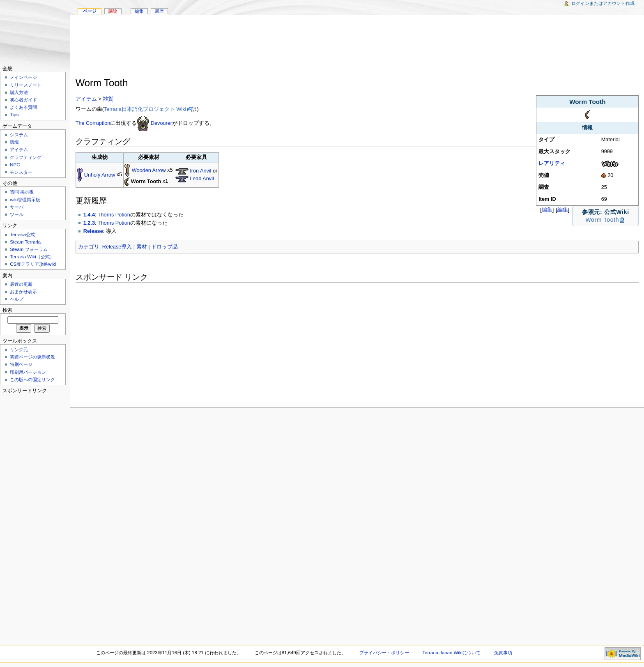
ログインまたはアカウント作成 (603, 3)
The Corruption (93, 123)
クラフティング (26, 157)
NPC (15, 165)
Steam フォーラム (29, 249)
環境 (14, 142)
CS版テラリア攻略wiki (33, 264)
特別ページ (21, 364)
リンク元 (19, 350)
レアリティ (552, 163)
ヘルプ (17, 299)
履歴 (159, 11)
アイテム (86, 99)
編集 (563, 210)
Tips (14, 115)
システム (19, 135)
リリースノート (26, 85)
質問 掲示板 (22, 192)
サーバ (17, 207)
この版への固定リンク (32, 379)
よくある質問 (23, 107)
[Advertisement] (357, 48)
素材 (142, 247)
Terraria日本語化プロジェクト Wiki (145, 109)
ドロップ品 (164, 247)
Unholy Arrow (100, 175)
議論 (113, 11)
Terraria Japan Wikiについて (451, 653)
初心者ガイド (23, 100)
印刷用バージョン (28, 372)
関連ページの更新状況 (32, 357)
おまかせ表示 (23, 292)
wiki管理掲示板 (25, 200)
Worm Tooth (602, 220)
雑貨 (108, 99)
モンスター (21, 172)
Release (93, 231)
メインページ (23, 77)
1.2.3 (89, 223)
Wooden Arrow (149, 170)
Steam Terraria (25, 242)
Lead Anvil (202, 179)
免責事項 (503, 653)
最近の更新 (21, 284)
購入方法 (19, 92)
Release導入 (117, 247)
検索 (7, 310)
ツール (17, 214)
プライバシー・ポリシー (384, 653)
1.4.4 (89, 215)
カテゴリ (89, 247)
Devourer (161, 123)
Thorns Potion (114, 215)
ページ (90, 11)
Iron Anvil (200, 171)
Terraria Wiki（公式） (32, 257)
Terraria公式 (22, 235)
